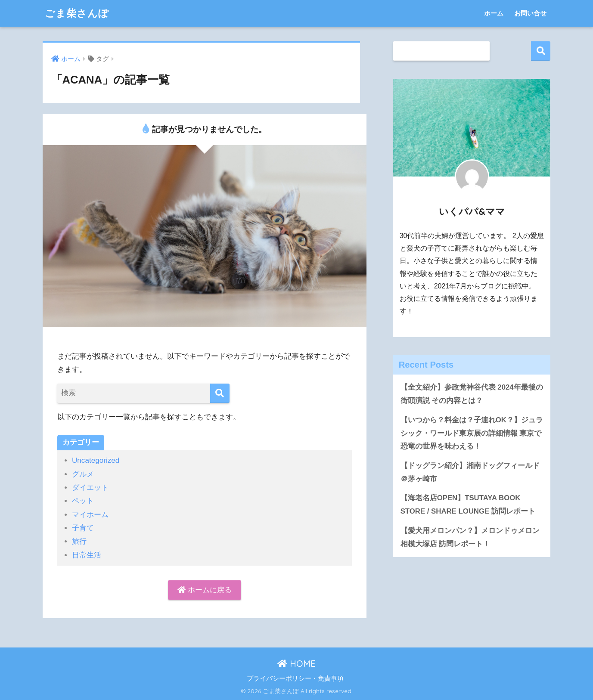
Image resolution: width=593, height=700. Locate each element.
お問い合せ (530, 13)
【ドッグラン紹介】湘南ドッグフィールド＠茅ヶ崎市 (470, 472)
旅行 (79, 541)
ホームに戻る (205, 590)
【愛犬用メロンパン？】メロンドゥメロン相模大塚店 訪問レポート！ (470, 537)
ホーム (494, 13)
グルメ (83, 474)
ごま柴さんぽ (77, 13)
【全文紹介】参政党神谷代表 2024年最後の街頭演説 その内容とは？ (472, 394)
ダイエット (90, 488)
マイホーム (90, 515)
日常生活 (87, 555)
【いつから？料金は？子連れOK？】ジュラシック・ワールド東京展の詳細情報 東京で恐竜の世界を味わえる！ (472, 433)
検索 (541, 51)
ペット (83, 501)
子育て (83, 528)
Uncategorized (96, 460)
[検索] (220, 393)
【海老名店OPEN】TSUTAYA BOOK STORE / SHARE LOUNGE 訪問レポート (468, 505)
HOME (296, 664)
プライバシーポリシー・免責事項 (295, 678)
